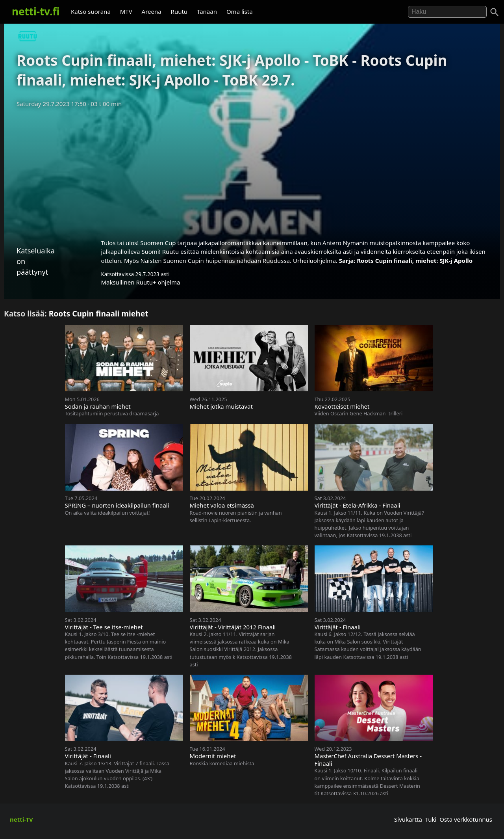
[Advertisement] (252, 171)
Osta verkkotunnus (466, 819)
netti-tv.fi (36, 11)
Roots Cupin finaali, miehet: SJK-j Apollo (415, 260)
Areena (152, 11)
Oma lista (240, 11)
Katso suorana (91, 11)
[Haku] (495, 12)
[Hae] (447, 12)
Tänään (207, 11)
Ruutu (179, 11)
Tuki (431, 819)
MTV (126, 11)
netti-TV (21, 819)
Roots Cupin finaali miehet (99, 313)
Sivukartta (408, 819)
